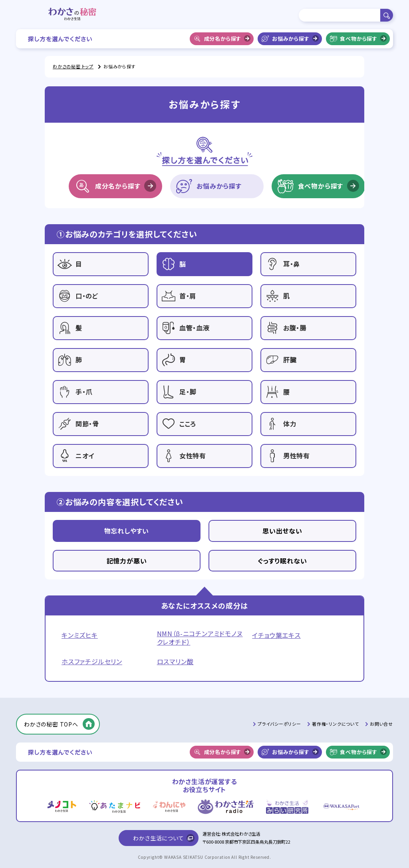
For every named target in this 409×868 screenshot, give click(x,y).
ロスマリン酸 (175, 662)
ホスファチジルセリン (92, 662)
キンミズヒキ (80, 635)
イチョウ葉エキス (276, 635)
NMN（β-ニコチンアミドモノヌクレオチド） (200, 638)
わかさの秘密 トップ (73, 66)
